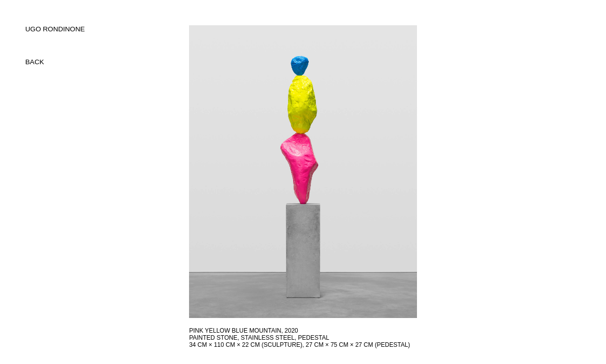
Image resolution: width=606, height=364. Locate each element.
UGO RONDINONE (55, 29)
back (35, 62)
